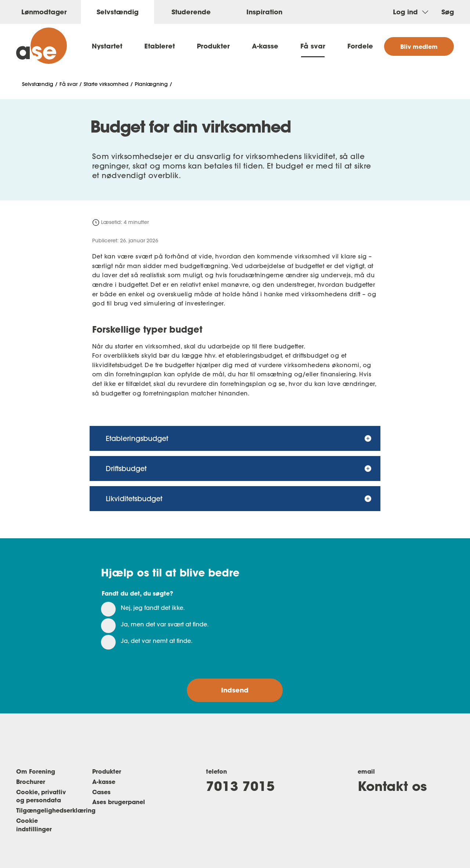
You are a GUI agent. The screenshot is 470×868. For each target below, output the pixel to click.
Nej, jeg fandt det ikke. (153, 608)
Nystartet (107, 46)
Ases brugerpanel (119, 802)
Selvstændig (38, 84)
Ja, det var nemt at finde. (157, 641)
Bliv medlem (419, 46)
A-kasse (265, 46)
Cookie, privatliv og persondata (41, 796)
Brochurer (31, 782)
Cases (101, 792)
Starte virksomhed (106, 84)
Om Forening (36, 771)
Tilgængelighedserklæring (56, 810)
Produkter (213, 46)
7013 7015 (240, 786)
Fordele (360, 46)
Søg (448, 12)
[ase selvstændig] (41, 46)
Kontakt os (392, 786)
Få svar (313, 46)
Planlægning (151, 84)
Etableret (160, 46)
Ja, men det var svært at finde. (165, 624)
